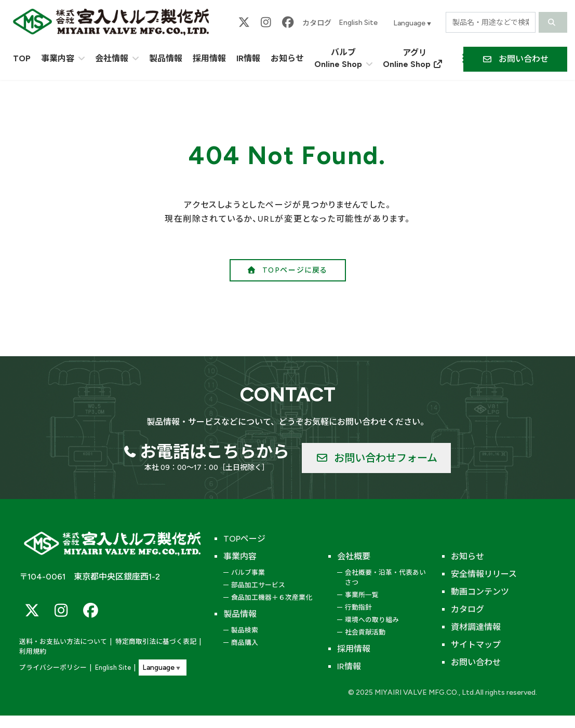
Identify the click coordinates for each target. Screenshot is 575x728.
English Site (358, 23)
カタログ (317, 23)
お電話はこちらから (215, 452)
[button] (515, 59)
